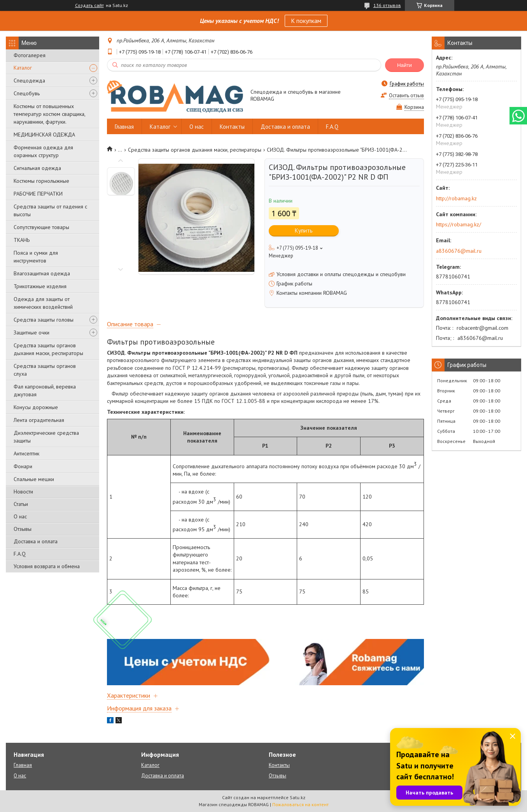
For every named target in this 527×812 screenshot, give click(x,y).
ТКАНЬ (22, 240)
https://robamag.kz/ (459, 224)
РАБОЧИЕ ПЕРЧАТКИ (38, 194)
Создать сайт (89, 5)
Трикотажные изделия (40, 286)
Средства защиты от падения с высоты (50, 210)
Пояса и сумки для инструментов (36, 257)
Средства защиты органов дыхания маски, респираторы (48, 349)
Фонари (23, 466)
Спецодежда (29, 80)
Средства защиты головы (44, 320)
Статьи (21, 504)
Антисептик (26, 453)
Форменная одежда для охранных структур (43, 151)
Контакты (232, 127)
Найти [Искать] (404, 65)
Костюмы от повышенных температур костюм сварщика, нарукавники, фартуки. (49, 114)
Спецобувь (27, 93)
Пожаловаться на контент (300, 804)
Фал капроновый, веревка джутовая (45, 390)
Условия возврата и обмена (47, 566)
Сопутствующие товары (41, 227)
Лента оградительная (39, 420)
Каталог (23, 68)
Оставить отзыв (406, 95)
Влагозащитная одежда (42, 273)
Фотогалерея (30, 55)
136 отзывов (387, 5)
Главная (124, 127)
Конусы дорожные (36, 407)
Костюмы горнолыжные (41, 181)
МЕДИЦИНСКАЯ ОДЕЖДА (44, 135)
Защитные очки (32, 332)
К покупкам (306, 21)
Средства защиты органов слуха (45, 370)
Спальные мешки (34, 479)
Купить (304, 230)
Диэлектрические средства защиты (46, 437)
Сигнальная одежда (37, 168)
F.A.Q (20, 554)
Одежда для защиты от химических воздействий (43, 303)
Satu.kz (298, 797)
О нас (20, 516)
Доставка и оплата (36, 541)
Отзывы (23, 529)
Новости (23, 492)
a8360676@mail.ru (459, 251)
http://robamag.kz (456, 198)
